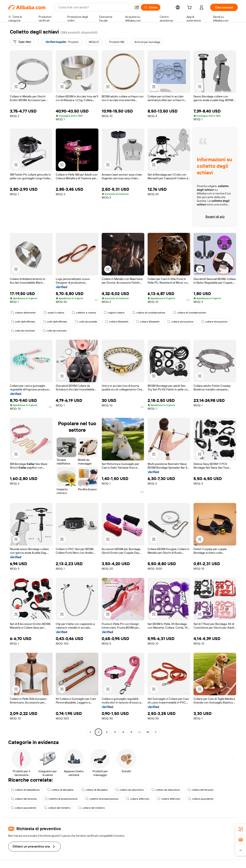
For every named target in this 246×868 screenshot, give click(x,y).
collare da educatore (130, 790)
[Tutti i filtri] (22, 42)
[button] (137, 7)
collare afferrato (138, 799)
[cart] (190, 8)
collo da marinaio (23, 331)
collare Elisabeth (117, 322)
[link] (241, 829)
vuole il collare (54, 313)
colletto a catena (84, 313)
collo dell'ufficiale (23, 322)
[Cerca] (151, 7)
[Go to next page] (156, 732)
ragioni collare (114, 313)
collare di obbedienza (25, 790)
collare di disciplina (60, 790)
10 (148, 732)
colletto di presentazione (61, 799)
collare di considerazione (149, 313)
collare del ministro (57, 808)
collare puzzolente (201, 799)
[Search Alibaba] (95, 7)
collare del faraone (200, 790)
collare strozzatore (180, 322)
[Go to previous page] (90, 732)
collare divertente (23, 313)
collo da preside (86, 322)
